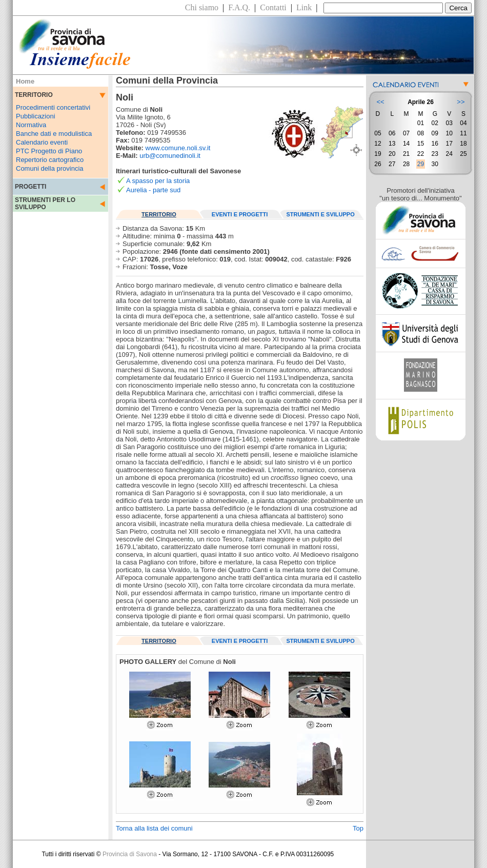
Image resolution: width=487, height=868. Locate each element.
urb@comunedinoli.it (170, 156)
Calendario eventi (42, 142)
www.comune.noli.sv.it (178, 148)
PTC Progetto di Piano (49, 151)
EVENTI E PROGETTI (240, 214)
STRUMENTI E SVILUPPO (321, 214)
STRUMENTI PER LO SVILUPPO (45, 204)
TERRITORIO (159, 214)
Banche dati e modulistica (54, 134)
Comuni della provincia (50, 168)
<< (380, 102)
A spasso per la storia (158, 181)
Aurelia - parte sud (153, 190)
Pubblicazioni (36, 116)
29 (421, 164)
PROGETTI (31, 187)
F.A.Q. (239, 7)
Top (358, 828)
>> (461, 102)
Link (304, 7)
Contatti (273, 7)
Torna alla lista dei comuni (154, 828)
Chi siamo (202, 7)
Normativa (31, 125)
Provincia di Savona (130, 854)
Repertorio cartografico (50, 160)
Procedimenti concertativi (53, 107)
